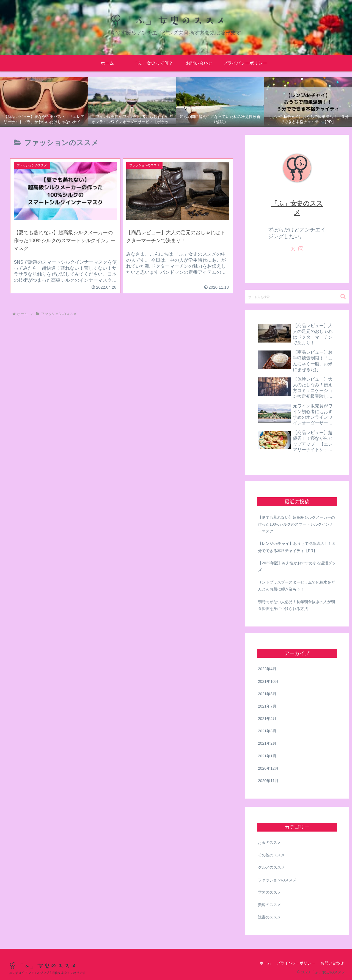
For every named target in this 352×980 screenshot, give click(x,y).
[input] (297, 297)
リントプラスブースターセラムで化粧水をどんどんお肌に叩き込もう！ (296, 586)
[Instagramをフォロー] (301, 249)
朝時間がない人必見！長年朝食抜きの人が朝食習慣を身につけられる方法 (296, 605)
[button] (343, 296)
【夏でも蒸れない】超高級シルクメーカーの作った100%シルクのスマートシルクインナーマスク (296, 524)
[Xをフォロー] (293, 249)
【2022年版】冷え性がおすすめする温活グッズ (297, 566)
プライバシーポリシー (296, 963)
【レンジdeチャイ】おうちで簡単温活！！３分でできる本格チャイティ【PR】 (297, 547)
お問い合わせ (332, 963)
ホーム (265, 963)
